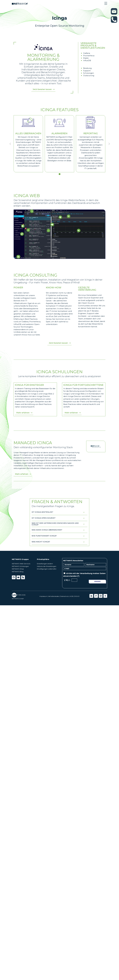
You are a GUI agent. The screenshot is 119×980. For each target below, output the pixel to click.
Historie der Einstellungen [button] (47, 566)
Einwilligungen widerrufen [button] (47, 569)
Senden (97, 581)
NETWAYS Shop (18, 569)
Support (87, 71)
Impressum (43, 596)
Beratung (87, 68)
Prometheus (89, 56)
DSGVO (77, 596)
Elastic (86, 58)
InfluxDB (87, 60)
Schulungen (89, 73)
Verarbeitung (86, 573)
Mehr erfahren (23, 413)
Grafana (87, 53)
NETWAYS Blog (18, 572)
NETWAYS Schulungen (20, 566)
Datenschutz (64, 596)
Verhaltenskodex (54, 596)
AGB (71, 596)
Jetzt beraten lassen (42, 89)
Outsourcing (89, 75)
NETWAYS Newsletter (73, 561)
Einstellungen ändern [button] (45, 564)
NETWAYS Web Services (21, 564)
